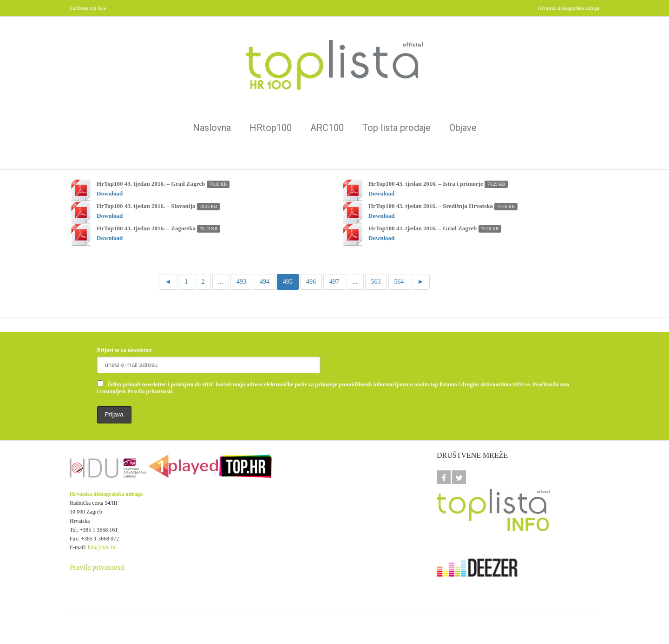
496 (311, 282)
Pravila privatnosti (97, 567)
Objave (463, 128)
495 (288, 282)
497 (334, 282)
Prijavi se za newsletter (125, 350)
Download (110, 193)
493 (241, 282)
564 (399, 282)
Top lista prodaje (397, 128)
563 (376, 282)
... (221, 282)
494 (265, 282)
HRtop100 (271, 128)
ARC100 (327, 128)
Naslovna (212, 128)
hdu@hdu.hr (102, 547)
